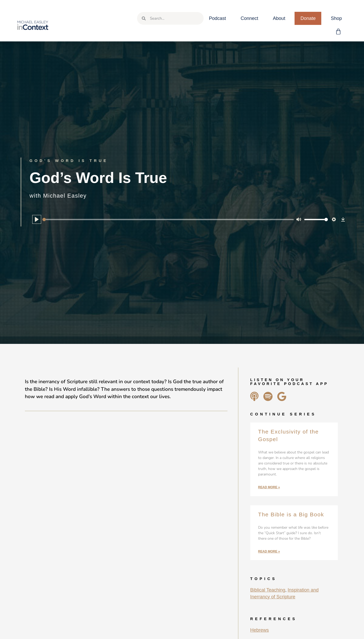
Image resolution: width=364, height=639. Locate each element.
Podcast (217, 18)
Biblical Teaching (268, 590)
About (279, 18)
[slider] (168, 220)
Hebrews (260, 630)
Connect (249, 18)
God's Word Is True (69, 161)
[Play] (37, 219)
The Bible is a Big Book (291, 514)
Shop (336, 18)
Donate (308, 18)
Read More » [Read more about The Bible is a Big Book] (269, 551)
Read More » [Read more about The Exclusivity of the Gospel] (269, 487)
